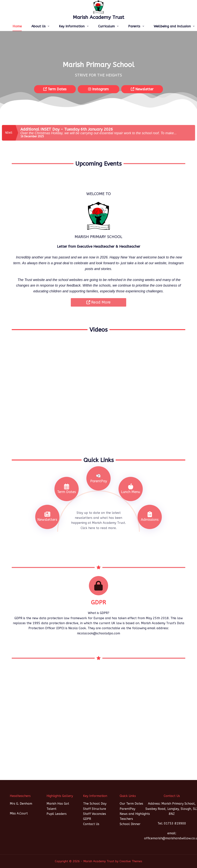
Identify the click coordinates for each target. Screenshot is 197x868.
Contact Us (91, 824)
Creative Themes (131, 861)
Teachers (126, 819)
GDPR (87, 819)
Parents (137, 26)
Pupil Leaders (57, 814)
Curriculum (109, 26)
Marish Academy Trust (99, 17)
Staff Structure (95, 809)
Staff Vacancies (95, 814)
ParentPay (127, 809)
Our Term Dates (131, 804)
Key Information (74, 26)
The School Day (95, 804)
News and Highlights (135, 814)
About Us (41, 26)
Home (17, 26)
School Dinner (130, 824)
